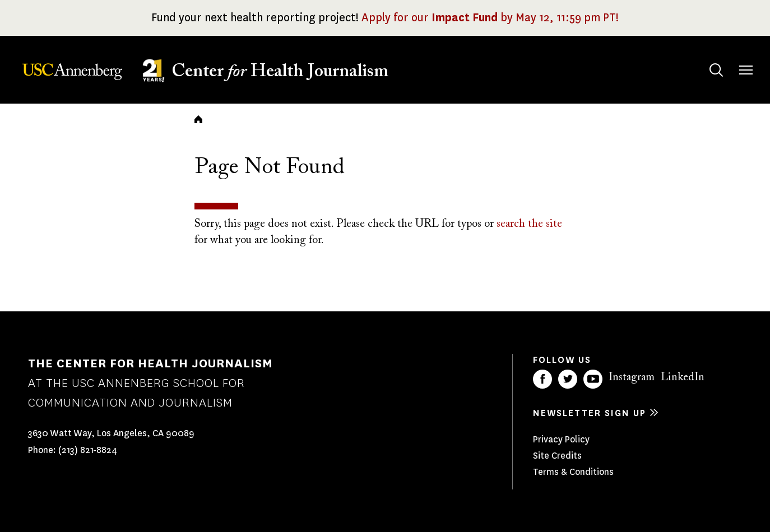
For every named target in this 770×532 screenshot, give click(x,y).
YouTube (593, 379)
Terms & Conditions (573, 472)
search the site (529, 224)
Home (198, 119)
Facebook (542, 379)
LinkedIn (683, 377)
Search (705, 59)
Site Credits (557, 456)
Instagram (632, 377)
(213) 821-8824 (88, 450)
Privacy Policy (561, 439)
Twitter (568, 379)
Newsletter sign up (590, 413)
